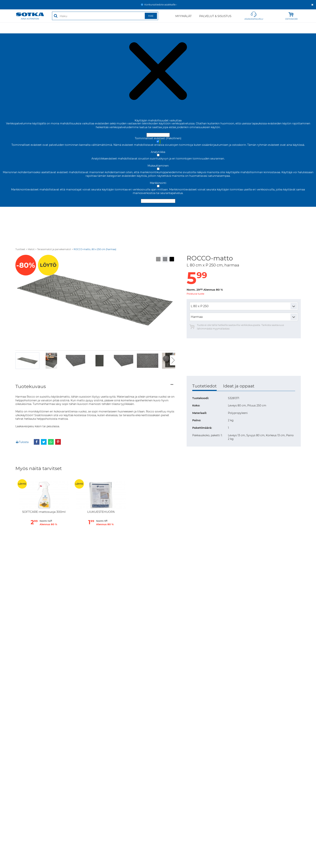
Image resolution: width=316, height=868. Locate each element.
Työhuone (134, 28)
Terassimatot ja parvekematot (54, 249)
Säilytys (154, 28)
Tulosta (22, 442)
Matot (91, 28)
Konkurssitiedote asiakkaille (160, 5)
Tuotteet (20, 249)
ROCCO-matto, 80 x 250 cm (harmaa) (95, 249)
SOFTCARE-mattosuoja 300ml (44, 512)
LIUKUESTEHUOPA (101, 512)
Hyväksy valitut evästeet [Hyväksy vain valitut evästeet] (158, 201)
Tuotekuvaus (31, 386)
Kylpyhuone (292, 28)
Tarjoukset (23, 28)
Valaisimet (193, 28)
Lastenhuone (267, 28)
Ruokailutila (111, 28)
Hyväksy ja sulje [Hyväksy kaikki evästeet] (158, 135)
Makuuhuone (70, 28)
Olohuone (46, 28)
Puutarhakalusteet (221, 28)
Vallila (246, 28)
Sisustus (173, 28)
